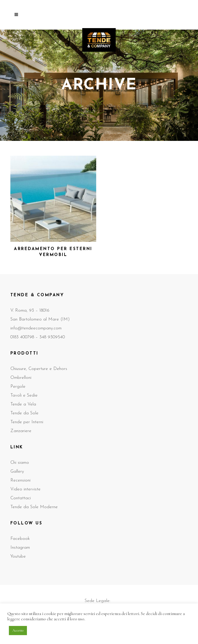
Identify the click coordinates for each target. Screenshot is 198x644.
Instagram (20, 548)
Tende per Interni (27, 422)
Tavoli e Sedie (24, 396)
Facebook (20, 539)
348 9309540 (52, 337)
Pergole (18, 387)
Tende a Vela (23, 404)
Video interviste (25, 489)
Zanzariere (21, 431)
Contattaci (21, 498)
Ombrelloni (21, 378)
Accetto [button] (18, 630)
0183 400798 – (25, 337)
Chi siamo (20, 463)
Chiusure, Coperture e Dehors (39, 369)
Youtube (18, 557)
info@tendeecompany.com (36, 328)
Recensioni (20, 480)
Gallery (17, 472)
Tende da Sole (24, 413)
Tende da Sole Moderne (34, 507)
